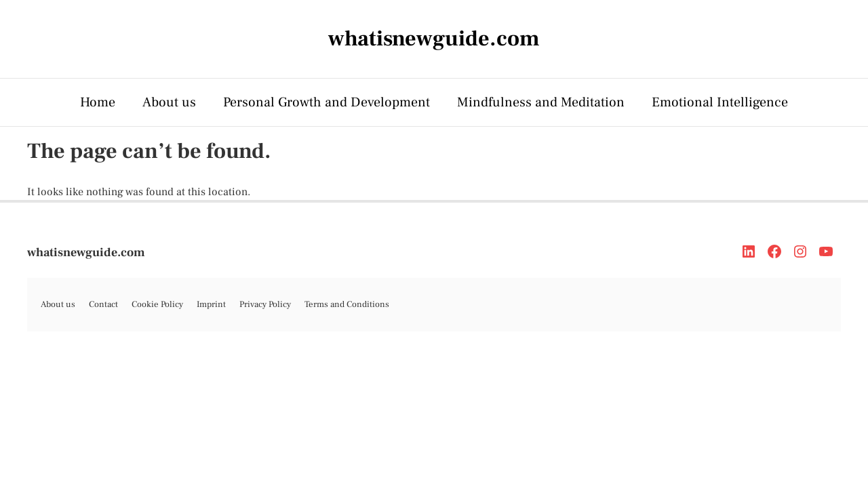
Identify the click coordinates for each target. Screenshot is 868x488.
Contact (103, 304)
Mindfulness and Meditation (541, 102)
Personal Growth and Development (327, 102)
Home (98, 102)
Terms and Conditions (347, 304)
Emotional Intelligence (720, 102)
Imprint (211, 304)
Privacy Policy (265, 304)
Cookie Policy (157, 304)
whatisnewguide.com (86, 252)
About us (169, 102)
